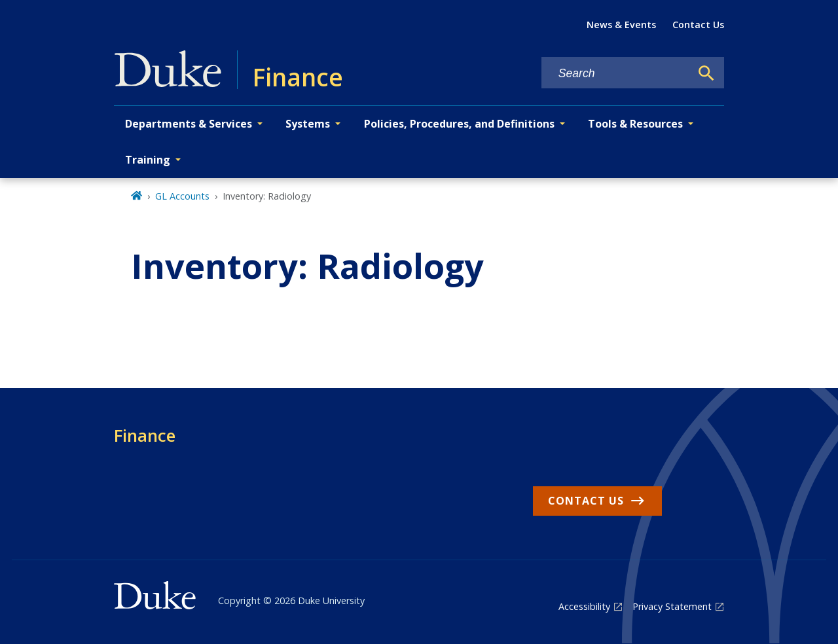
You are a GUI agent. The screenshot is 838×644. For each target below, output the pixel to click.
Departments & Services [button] (189, 124)
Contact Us (698, 25)
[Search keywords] (616, 74)
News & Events (621, 25)
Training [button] (148, 160)
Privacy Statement (672, 606)
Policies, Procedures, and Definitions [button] (459, 124)
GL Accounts (182, 196)
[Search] (706, 73)
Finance (145, 435)
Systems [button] (308, 124)
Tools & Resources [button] (635, 124)
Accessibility (584, 606)
